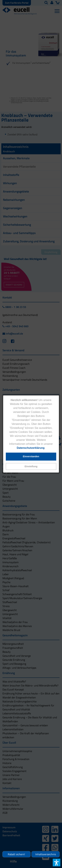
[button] (31, 466)
